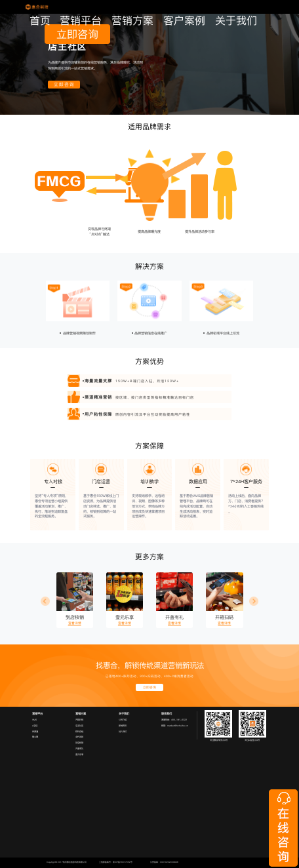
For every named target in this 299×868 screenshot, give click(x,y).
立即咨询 (77, 34)
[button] (45, 601)
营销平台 (81, 21)
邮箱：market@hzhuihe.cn (175, 725)
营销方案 (132, 21)
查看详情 (75, 623)
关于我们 (236, 21)
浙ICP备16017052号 (123, 862)
